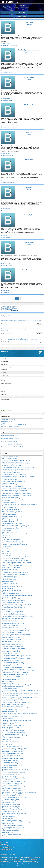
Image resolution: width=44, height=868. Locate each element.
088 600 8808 (6, 208)
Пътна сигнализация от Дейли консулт (13, 646)
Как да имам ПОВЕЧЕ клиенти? (10, 427)
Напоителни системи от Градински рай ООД (15, 797)
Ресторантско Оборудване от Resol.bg (13, 645)
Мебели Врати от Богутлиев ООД (11, 539)
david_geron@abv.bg (7, 265)
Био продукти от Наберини (10, 569)
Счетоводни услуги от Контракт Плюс (13, 650)
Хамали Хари (6, 571)
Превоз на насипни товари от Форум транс (14, 748)
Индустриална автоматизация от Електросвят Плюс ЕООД (18, 467)
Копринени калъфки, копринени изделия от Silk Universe (18, 525)
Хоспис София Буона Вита (9, 711)
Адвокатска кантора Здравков (10, 509)
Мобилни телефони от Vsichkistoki (12, 566)
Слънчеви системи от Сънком (10, 811)
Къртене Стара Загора (8, 818)
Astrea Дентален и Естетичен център (12, 487)
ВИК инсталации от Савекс (10, 458)
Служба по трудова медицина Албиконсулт (14, 674)
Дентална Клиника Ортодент (10, 508)
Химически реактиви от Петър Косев (12, 759)
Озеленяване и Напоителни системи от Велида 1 (16, 629)
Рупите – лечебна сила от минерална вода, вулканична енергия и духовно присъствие (21, 330)
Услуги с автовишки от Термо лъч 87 (12, 752)
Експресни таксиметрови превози (12, 590)
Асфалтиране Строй (8, 518)
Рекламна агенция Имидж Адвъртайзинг (13, 601)
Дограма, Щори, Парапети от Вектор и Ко (14, 474)
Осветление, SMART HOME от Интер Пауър (14, 608)
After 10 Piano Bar (29, 105)
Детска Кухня (4, 370)
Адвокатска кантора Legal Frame (11, 785)
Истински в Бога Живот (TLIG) (10, 435)
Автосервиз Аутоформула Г (10, 764)
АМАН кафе (5, 552)
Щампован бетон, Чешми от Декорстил (13, 624)
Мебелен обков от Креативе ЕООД (12, 834)
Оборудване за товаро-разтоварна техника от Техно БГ (18, 671)
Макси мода (5, 550)
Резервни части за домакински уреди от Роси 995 (16, 469)
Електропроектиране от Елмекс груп (13, 706)
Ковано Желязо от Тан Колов (10, 620)
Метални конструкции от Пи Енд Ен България (15, 673)
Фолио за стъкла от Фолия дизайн (12, 810)
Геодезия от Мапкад (8, 588)
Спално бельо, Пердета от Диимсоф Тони (14, 813)
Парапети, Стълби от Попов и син (11, 578)
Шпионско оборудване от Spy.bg (11, 808)
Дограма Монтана (7, 546)
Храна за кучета (6, 555)
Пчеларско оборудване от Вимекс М (12, 639)
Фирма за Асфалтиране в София (11, 815)
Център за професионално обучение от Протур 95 (16, 685)
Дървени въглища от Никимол (11, 727)
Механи (2, 386)
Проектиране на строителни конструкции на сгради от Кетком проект (22, 690)
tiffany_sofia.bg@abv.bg (8, 183)
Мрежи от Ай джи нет (8, 483)
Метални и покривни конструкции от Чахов (14, 664)
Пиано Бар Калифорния (29, 270)
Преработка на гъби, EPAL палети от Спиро (14, 781)
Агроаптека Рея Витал (8, 683)
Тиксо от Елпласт (7, 745)
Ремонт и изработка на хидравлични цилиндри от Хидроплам (20, 713)
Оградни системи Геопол (9, 724)
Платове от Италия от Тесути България (13, 669)
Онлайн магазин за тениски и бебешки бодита (15, 631)
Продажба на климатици (9, 502)
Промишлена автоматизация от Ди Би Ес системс (16, 460)
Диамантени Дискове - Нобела (10, 438)
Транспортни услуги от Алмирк (11, 676)
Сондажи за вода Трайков (9, 718)
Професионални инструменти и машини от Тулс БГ (17, 648)
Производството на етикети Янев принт (13, 481)
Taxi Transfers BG (7, 553)
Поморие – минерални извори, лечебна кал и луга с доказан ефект (19, 339)
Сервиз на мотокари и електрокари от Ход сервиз (16, 494)
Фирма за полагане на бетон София (12, 516)
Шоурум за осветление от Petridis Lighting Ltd (15, 769)
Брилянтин (29, 187)
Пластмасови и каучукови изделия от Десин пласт (16, 667)
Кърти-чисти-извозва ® (9, 817)
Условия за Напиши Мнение (8, 854)
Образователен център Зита (10, 760)
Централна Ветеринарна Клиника (12, 492)
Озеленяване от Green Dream (10, 741)
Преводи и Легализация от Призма (12, 766)
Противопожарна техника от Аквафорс (13, 725)
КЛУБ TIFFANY (29, 160)
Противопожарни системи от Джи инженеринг (15, 703)
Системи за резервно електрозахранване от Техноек (17, 595)
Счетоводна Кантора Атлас (10, 729)
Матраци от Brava (7, 681)
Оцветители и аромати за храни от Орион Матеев (16, 736)
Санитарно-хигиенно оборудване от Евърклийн (16, 778)
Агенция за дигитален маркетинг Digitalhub (15, 527)
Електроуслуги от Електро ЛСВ (11, 599)
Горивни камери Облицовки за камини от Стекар (16, 534)
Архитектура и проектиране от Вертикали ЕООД (16, 634)
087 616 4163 (5, 98)
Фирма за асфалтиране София (11, 520)
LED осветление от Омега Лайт (11, 806)
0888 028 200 (6, 43)
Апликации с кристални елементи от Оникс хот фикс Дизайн (19, 697)
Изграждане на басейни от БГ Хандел (13, 699)
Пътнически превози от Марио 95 (12, 594)
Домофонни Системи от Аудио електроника (15, 490)
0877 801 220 (5, 126)
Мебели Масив (6, 743)
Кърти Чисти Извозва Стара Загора (12, 829)
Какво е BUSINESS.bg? (8, 421)
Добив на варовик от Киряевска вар (12, 771)
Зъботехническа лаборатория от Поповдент (15, 704)
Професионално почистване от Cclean (13, 796)
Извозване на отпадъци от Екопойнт (12, 687)
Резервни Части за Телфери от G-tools (13, 717)
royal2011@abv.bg (7, 238)
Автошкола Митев (7, 609)
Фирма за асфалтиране (9, 522)
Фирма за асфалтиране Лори (10, 627)
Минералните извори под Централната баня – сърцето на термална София (21, 320)
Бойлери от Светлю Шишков (10, 701)
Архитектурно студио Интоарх (11, 660)
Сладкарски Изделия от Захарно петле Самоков (16, 659)
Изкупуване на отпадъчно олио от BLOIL (13, 787)
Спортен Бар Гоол (29, 242)
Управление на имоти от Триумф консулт (14, 790)
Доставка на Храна (5, 375)
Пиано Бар (3, 389)
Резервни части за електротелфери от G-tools (15, 560)
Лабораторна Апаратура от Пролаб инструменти (16, 606)
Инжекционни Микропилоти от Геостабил (14, 636)
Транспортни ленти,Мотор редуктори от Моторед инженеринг (20, 694)
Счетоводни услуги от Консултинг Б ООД (14, 836)
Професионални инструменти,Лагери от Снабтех (16, 557)
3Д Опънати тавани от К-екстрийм (12, 529)
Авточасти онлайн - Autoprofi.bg (11, 652)
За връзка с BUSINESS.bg (8, 420)
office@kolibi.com (7, 73)
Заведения (3, 378)
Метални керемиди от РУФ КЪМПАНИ (12, 447)
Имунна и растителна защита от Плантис (14, 678)
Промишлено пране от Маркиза (11, 738)
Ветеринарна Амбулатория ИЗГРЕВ (12, 794)
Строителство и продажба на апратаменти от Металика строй (20, 792)
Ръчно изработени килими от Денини (13, 662)
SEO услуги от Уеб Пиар (9, 580)
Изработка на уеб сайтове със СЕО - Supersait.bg (16, 822)
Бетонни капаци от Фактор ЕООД (11, 680)
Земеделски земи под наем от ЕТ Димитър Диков (16, 495)
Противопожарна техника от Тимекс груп (14, 615)
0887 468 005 (5, 153)
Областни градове (22, 16)
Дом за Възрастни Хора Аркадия (11, 780)
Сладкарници (4, 394)
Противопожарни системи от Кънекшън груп (15, 574)
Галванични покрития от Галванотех (12, 692)
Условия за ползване (6, 850)
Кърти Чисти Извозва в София (10, 831)
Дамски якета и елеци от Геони (11, 473)
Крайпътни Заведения (6, 383)
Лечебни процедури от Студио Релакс (13, 611)
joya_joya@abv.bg (6, 100)
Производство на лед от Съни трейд (12, 541)
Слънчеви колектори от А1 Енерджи (12, 444)
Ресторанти (5, 351)
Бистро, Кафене (4, 361)
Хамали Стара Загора (8, 824)
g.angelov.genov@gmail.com (9, 45)
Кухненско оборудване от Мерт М (12, 511)
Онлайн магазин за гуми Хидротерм (12, 485)
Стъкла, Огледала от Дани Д (10, 653)
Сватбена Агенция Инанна (9, 688)
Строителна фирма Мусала (10, 622)
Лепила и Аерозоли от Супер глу (11, 543)
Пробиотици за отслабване (10, 576)
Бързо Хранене (4, 364)
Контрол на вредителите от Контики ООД (14, 618)
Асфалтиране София (8, 832)
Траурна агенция (7, 592)
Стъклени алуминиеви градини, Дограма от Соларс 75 (17, 488)
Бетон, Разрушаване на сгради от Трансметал (15, 657)
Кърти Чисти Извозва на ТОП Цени (12, 820)
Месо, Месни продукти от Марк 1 (11, 804)
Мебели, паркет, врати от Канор (11, 567)
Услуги (3, 423)
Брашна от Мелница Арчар (10, 767)
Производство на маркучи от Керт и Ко (13, 827)
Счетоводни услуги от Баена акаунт (12, 523)
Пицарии (3, 391)
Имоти (4, 537)
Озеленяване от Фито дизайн (10, 774)
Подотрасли (22, 12)
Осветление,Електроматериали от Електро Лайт (16, 464)
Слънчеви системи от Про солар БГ (12, 480)
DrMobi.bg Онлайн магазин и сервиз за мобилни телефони (19, 476)
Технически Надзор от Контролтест (12, 471)
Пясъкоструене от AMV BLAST (11, 583)
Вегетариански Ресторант (7, 367)
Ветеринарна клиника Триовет (11, 776)
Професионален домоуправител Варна (13, 559)
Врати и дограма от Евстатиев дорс (12, 746)
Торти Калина (6, 666)
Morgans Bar (29, 132)
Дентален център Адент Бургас (11, 625)
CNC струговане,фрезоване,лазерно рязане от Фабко (17, 616)
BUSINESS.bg (4, 845)
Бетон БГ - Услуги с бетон (9, 515)
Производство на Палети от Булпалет (13, 602)
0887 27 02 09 (6, 71)
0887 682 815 (5, 263)
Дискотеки (3, 372)
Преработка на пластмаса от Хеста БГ (13, 643)
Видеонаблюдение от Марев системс (13, 462)
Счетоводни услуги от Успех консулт (12, 783)
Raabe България (6, 530)
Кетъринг (3, 381)
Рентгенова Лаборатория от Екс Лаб (12, 587)
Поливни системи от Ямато (10, 762)
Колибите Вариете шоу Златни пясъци (29, 50)
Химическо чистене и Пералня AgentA (13, 585)
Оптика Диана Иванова (8, 757)
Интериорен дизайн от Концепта (11, 801)
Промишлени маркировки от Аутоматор (13, 715)
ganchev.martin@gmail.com (9, 128)
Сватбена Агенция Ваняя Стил (10, 641)
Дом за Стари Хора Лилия (9, 710)
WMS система (6, 501)
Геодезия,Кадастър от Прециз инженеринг (14, 722)
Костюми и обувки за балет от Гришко (13, 731)
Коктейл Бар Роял (29, 215)
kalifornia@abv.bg (7, 293)
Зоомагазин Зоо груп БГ (9, 803)
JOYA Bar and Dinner (29, 77)
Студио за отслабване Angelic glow (12, 632)
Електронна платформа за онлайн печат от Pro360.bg (17, 708)
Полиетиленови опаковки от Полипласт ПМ (15, 773)
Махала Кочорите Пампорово (10, 564)
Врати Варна (6, 548)
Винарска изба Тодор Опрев (10, 497)
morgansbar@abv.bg (7, 155)
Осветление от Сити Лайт (9, 597)
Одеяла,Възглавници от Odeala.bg (12, 457)
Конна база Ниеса (7, 739)
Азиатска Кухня (4, 359)
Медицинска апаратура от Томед (11, 613)
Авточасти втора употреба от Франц (12, 499)
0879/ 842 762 (6, 291)
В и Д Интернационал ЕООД (9, 441)
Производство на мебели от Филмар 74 (13, 753)
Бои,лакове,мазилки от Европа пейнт (13, 750)
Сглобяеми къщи (7, 536)
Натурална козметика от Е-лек (11, 799)
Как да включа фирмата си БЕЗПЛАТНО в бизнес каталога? (18, 425)
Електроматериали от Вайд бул (11, 638)
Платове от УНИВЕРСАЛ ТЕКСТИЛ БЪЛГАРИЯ (15, 573)
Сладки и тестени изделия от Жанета (13, 825)
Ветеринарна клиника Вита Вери (11, 466)
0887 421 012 (5, 236)
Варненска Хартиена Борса (10, 532)
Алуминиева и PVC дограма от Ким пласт (14, 734)
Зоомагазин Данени (8, 581)
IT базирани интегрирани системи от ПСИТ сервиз (16, 562)
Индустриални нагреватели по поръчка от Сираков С (17, 655)
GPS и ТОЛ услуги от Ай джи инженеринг (14, 732)
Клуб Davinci (29, 22)
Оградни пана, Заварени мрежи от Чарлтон (14, 545)
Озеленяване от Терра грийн (10, 695)
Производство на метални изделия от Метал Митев (17, 478)
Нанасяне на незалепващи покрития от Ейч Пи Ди (16, 604)
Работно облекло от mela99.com (11, 755)
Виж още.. (39, 323)
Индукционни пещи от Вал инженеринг (13, 513)
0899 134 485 (6, 181)
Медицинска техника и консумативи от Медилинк (16, 720)
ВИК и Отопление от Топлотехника (12, 789)
